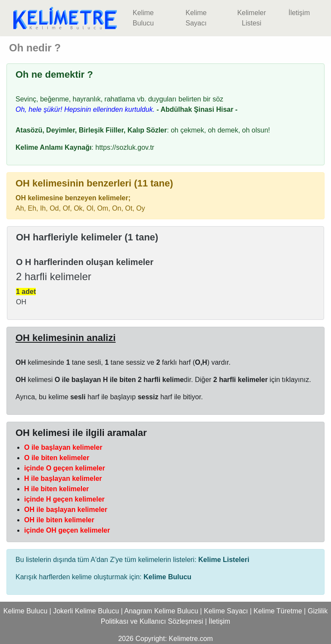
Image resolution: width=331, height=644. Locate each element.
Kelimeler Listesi (251, 18)
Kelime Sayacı (196, 18)
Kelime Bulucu (143, 18)
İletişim (299, 13)
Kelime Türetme (278, 611)
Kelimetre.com (191, 639)
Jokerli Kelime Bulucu (86, 611)
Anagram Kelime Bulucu (161, 611)
